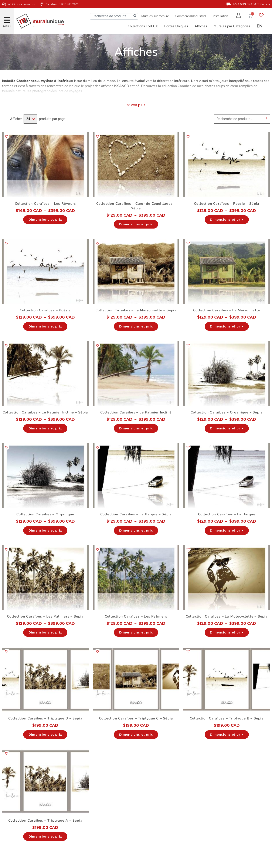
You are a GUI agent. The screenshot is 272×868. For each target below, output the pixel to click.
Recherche (267, 119)
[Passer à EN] (260, 26)
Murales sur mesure (155, 16)
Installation (220, 16)
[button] (7, 18)
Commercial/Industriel (191, 16)
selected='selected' (30, 119)
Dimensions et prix (45, 220)
